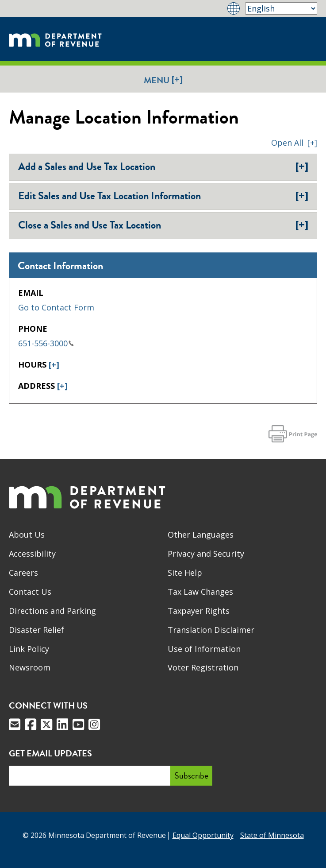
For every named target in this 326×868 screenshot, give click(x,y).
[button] (294, 143)
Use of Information (204, 649)
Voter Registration (203, 667)
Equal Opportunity (203, 835)
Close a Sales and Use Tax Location (163, 225)
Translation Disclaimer (211, 630)
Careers (23, 573)
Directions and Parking (52, 611)
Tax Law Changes (200, 592)
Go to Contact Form (56, 307)
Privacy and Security (206, 554)
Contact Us (30, 592)
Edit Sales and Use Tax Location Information (163, 196)
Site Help (185, 573)
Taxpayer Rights (199, 611)
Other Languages (201, 535)
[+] (54, 364)
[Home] (55, 39)
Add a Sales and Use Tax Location (163, 167)
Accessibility (32, 554)
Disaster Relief (36, 630)
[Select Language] (281, 8)
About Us (27, 535)
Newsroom (30, 667)
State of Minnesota (272, 835)
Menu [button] (163, 80)
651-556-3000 (46, 343)
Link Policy (29, 649)
